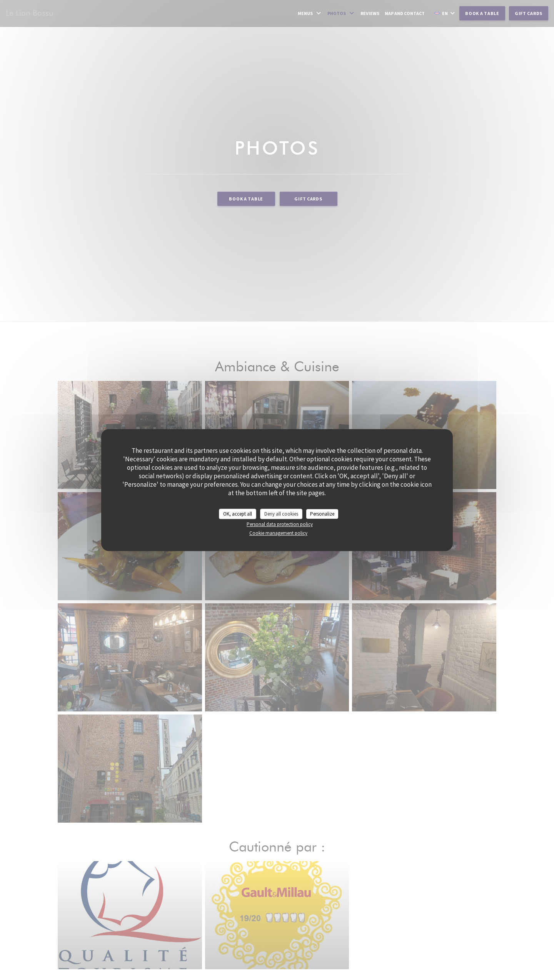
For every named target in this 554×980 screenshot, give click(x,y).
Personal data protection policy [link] (280, 524)
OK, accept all (238, 514)
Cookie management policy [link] (278, 533)
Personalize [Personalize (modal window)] (322, 514)
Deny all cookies (281, 514)
